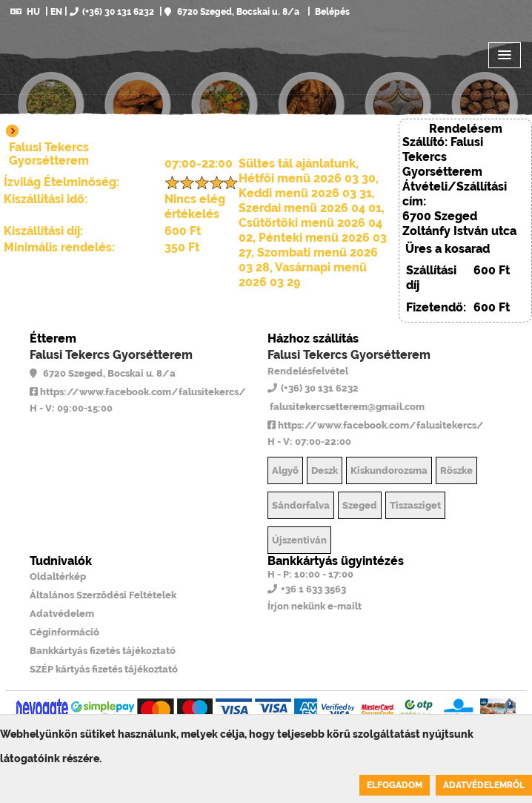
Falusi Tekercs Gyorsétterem (111, 355)
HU (25, 12)
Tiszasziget (415, 505)
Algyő (285, 470)
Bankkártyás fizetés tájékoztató (103, 651)
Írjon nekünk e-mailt (315, 606)
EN (56, 12)
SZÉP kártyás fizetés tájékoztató (104, 669)
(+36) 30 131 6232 (112, 12)
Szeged (360, 505)
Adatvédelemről (484, 785)
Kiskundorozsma (389, 470)
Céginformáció (64, 632)
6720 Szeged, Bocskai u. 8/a (232, 12)
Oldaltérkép (58, 576)
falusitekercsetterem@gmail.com (346, 407)
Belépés (331, 12)
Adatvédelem (62, 614)
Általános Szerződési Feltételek (103, 595)
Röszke (456, 470)
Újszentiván (299, 540)
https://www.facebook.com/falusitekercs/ (138, 392)
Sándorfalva (301, 505)
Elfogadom (395, 785)
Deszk (325, 470)
